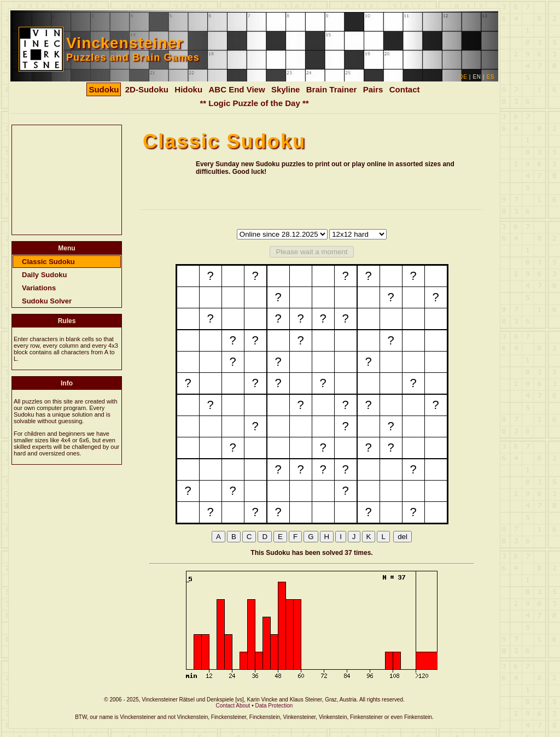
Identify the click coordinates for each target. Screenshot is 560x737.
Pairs (373, 89)
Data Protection (274, 706)
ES (490, 77)
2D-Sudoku (147, 89)
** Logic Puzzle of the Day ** (254, 103)
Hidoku (188, 89)
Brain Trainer (332, 89)
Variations (39, 288)
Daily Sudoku (44, 275)
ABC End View (237, 89)
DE (463, 77)
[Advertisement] (67, 180)
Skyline (286, 89)
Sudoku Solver (47, 301)
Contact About (233, 706)
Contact (405, 89)
